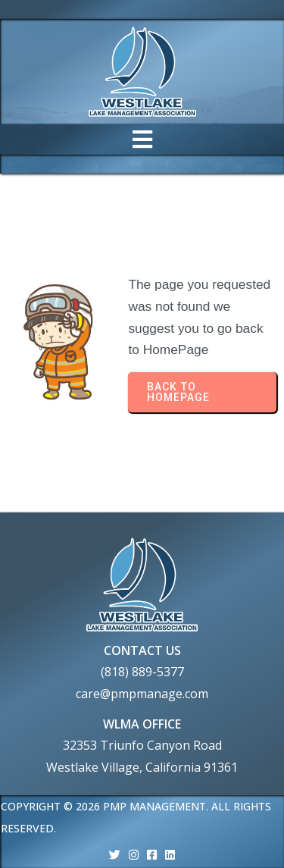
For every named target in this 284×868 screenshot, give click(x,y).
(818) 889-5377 (142, 672)
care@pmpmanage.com (142, 694)
